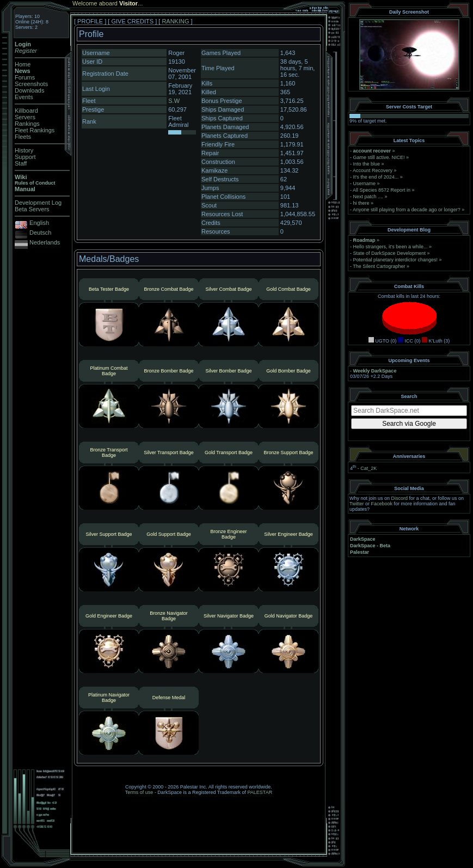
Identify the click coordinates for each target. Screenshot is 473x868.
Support (25, 157)
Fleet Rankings (35, 130)
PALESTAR (260, 792)
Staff (21, 163)
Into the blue (367, 164)
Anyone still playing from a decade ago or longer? (407, 210)
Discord (400, 498)
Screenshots (31, 84)
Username (365, 184)
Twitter (357, 504)
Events (24, 97)
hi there (361, 203)
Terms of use (139, 792)
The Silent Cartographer (379, 266)
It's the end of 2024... (376, 177)
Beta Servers (32, 209)
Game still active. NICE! (380, 157)
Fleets (23, 137)
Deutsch (40, 233)
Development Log (38, 203)
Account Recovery (373, 170)
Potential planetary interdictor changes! (396, 260)
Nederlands (45, 242)
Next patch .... (368, 197)
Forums (25, 77)
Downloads (29, 90)
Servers (25, 117)
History (24, 150)
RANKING (175, 21)
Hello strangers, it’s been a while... (391, 247)
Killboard (26, 111)
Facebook (382, 504)
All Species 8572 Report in (382, 190)
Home (23, 64)
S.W (174, 101)
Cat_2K (368, 468)
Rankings (27, 124)
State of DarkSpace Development (390, 253)
